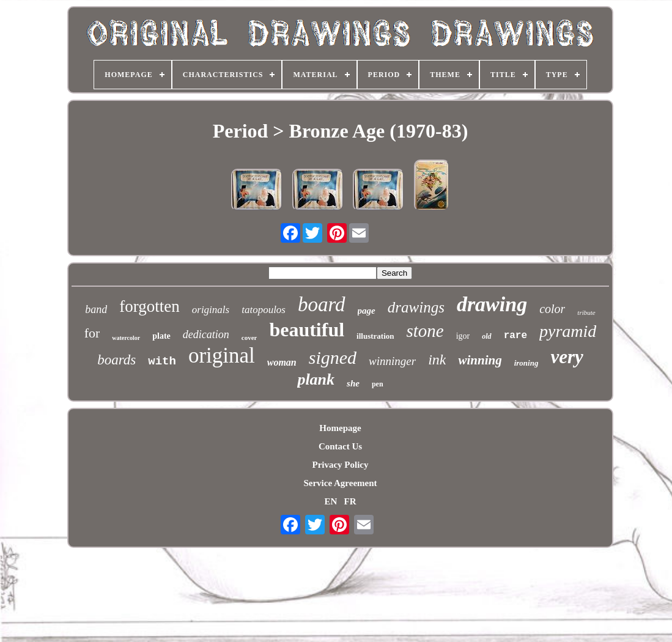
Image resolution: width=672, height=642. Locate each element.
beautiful (307, 330)
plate (161, 336)
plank (316, 379)
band (96, 309)
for (92, 333)
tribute (586, 312)
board (322, 304)
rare (515, 336)
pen (378, 384)
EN (330, 501)
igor (463, 336)
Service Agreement (340, 483)
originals (211, 310)
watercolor (126, 338)
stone (425, 331)
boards (116, 360)
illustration (375, 336)
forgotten (149, 306)
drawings (416, 307)
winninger (392, 361)
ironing (526, 363)
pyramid (568, 331)
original (222, 356)
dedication (206, 334)
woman (282, 362)
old (486, 336)
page (367, 311)
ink (437, 360)
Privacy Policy (340, 465)
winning (480, 360)
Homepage (340, 428)
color (552, 309)
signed (333, 357)
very (567, 357)
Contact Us (340, 446)
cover (249, 338)
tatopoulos (264, 310)
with (162, 361)
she (353, 383)
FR (350, 501)
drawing (492, 304)
